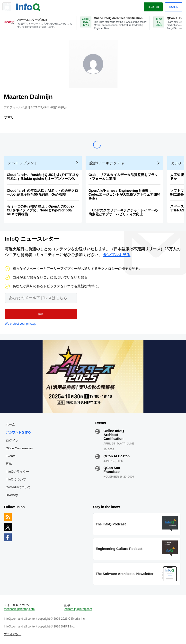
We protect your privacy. (20, 324)
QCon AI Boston (117, 456)
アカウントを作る (18, 432)
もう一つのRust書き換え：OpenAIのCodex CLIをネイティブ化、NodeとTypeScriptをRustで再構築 (41, 210)
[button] (41, 314)
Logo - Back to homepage (28, 6)
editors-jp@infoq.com (78, 609)
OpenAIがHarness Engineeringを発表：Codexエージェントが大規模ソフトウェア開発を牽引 (124, 194)
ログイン (12, 440)
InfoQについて (16, 479)
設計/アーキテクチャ (107, 163)
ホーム (10, 424)
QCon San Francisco (112, 470)
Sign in (174, 7)
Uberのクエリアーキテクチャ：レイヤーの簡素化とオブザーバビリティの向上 (123, 212)
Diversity (12, 495)
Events (10, 456)
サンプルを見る (117, 255)
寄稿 (9, 464)
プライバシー (13, 634)
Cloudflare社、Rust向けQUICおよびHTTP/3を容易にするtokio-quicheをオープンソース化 (43, 177)
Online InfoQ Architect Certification (114, 435)
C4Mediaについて (18, 487)
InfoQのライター (17, 472)
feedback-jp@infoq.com (19, 609)
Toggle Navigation (7, 7)
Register (153, 7)
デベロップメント (23, 163)
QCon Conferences (19, 448)
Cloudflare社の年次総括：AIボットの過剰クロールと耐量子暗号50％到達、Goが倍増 (42, 192)
